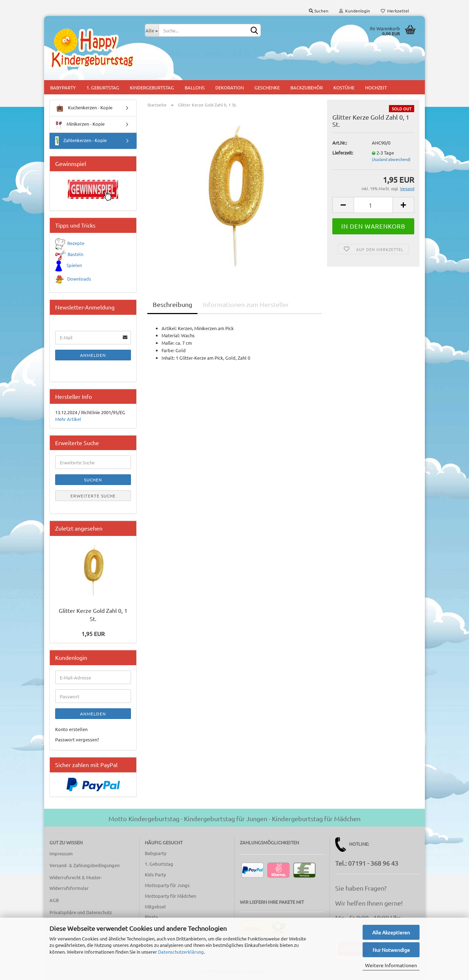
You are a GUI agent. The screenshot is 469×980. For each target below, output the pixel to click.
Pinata (151, 917)
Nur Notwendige (391, 950)
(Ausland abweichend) (391, 159)
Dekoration (230, 87)
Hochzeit (376, 87)
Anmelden (93, 355)
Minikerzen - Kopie (80, 124)
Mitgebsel (155, 906)
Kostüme (344, 87)
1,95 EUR (93, 634)
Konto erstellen (71, 729)
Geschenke (267, 87)
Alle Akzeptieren (391, 932)
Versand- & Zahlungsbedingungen (85, 865)
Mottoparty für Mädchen (170, 896)
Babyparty (63, 87)
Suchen (319, 11)
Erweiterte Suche (93, 496)
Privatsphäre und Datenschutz (81, 912)
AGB (54, 900)
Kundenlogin (355, 11)
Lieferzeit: (343, 153)
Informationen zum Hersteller (246, 304)
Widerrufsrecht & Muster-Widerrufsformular (76, 883)
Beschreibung (172, 304)
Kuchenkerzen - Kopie (84, 108)
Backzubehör (307, 87)
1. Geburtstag (103, 87)
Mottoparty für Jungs (167, 885)
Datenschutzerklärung (181, 952)
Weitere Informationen (391, 965)
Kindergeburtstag (152, 87)
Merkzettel (395, 11)
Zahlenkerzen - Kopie (81, 141)
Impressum (61, 853)
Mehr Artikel (68, 419)
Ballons (195, 87)
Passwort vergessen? (77, 739)
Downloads (79, 279)
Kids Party (155, 874)
